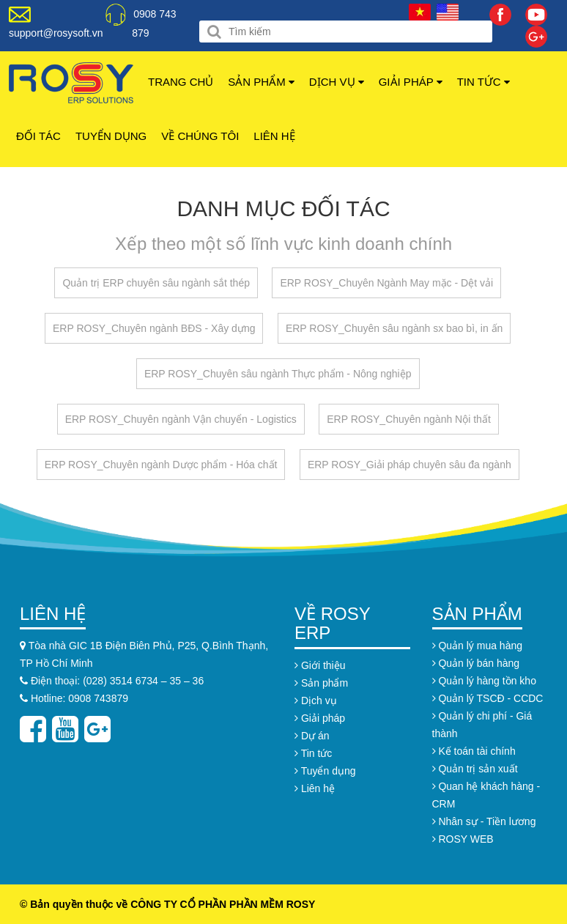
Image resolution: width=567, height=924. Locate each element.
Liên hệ (274, 136)
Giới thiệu (320, 665)
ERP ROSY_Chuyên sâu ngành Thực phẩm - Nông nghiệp (278, 374)
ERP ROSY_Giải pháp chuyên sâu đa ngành (409, 465)
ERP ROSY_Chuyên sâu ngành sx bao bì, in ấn (394, 328)
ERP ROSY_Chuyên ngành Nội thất (409, 419)
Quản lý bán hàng (476, 663)
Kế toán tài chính (474, 751)
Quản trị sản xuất (475, 769)
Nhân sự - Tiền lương (484, 821)
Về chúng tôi (200, 136)
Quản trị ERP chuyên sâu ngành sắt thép (156, 283)
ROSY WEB (463, 839)
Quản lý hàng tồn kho (484, 681)
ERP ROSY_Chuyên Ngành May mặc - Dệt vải (386, 283)
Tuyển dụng (111, 136)
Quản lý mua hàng (478, 646)
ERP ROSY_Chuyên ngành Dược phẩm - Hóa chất (161, 465)
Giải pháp (411, 82)
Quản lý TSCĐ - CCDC (488, 698)
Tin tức (483, 82)
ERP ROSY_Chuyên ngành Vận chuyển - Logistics (181, 419)
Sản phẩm (261, 82)
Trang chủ (181, 82)
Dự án (312, 736)
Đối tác (38, 136)
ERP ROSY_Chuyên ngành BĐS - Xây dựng (154, 328)
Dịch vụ (337, 82)
